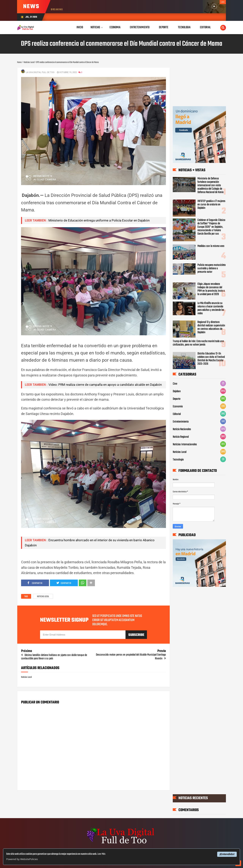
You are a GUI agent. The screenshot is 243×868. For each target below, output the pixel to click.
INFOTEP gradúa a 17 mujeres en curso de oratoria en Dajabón (211, 205)
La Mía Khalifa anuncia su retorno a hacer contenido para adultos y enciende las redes (211, 308)
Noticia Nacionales (182, 429)
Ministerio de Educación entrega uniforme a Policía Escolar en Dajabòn (99, 220)
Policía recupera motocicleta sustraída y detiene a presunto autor (211, 269)
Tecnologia (178, 460)
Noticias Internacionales (185, 445)
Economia (178, 407)
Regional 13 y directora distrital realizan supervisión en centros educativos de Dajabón (211, 328)
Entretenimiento (181, 422)
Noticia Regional (181, 437)
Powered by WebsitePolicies (22, 859)
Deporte (177, 399)
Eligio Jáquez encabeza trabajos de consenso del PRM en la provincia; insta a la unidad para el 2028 (211, 289)
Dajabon (177, 391)
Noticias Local (43, 597)
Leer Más (101, 854)
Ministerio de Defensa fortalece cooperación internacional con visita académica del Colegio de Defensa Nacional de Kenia (210, 185)
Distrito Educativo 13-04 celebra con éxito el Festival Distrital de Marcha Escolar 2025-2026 (211, 359)
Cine (175, 384)
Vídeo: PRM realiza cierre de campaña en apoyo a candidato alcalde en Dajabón (105, 385)
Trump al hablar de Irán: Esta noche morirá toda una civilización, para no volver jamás (198, 343)
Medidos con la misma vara (211, 246)
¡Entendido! (227, 854)
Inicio (80, 27)
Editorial (177, 414)
